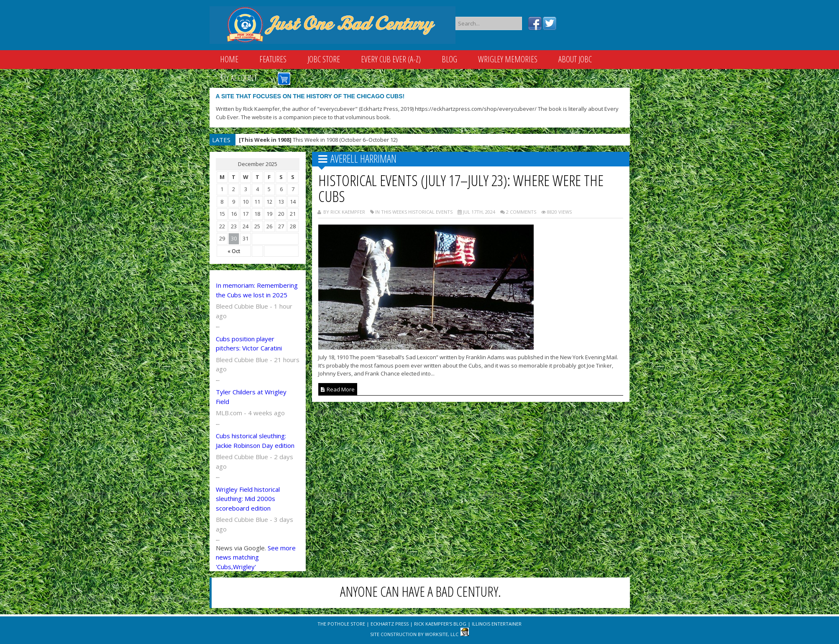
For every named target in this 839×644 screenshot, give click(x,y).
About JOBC (575, 59)
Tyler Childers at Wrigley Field (251, 397)
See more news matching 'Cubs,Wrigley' (256, 557)
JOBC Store (324, 59)
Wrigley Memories (508, 59)
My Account (238, 78)
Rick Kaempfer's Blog (440, 624)
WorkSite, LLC (442, 634)
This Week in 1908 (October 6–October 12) (318, 140)
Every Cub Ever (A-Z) (391, 59)
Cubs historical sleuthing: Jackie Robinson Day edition (255, 441)
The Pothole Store (341, 624)
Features (273, 59)
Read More (338, 389)
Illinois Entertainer (497, 624)
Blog (449, 59)
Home (229, 59)
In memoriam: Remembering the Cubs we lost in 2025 (257, 290)
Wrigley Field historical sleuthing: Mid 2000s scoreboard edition (248, 499)
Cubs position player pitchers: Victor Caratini (249, 344)
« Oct (234, 251)
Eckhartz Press (390, 624)
